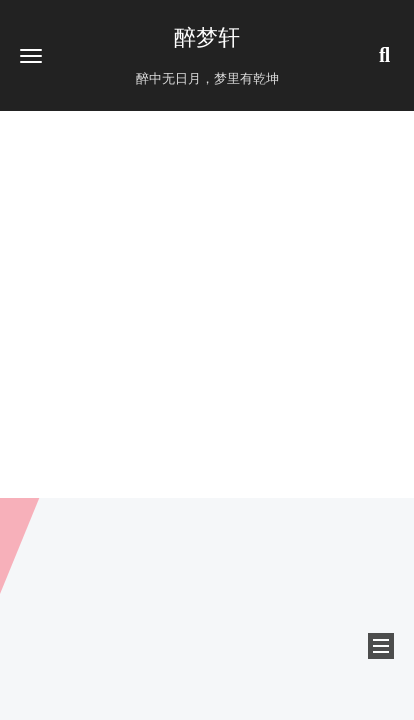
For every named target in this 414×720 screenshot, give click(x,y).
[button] (31, 55)
